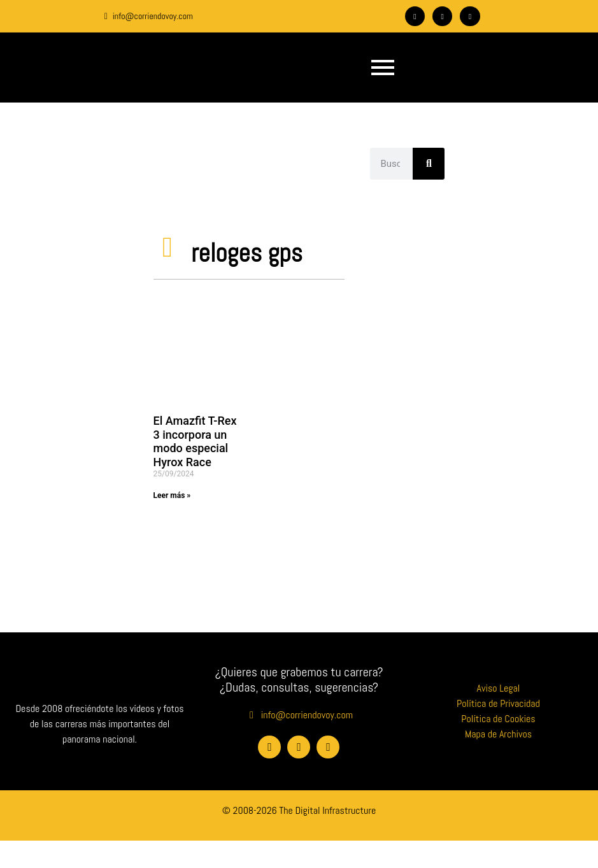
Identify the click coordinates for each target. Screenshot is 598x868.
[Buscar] (429, 164)
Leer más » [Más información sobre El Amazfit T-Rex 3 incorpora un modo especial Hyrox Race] (172, 495)
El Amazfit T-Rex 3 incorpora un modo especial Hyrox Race (195, 441)
